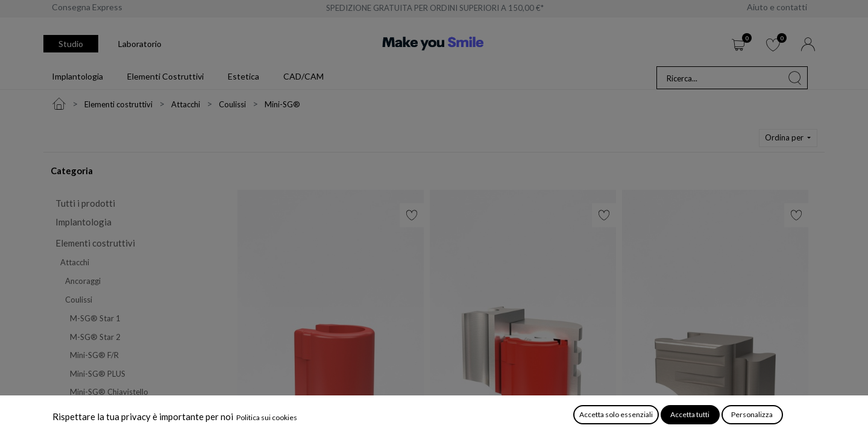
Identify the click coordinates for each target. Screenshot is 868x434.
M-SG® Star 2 (95, 337)
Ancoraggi (83, 281)
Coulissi (79, 300)
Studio (71, 44)
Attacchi (75, 262)
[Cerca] (795, 78)
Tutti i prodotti (85, 203)
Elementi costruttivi (95, 243)
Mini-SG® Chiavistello (109, 392)
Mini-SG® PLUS (98, 374)
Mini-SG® (88, 410)
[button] (788, 138)
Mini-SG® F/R (94, 355)
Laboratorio (140, 44)
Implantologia (83, 222)
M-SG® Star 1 (95, 318)
